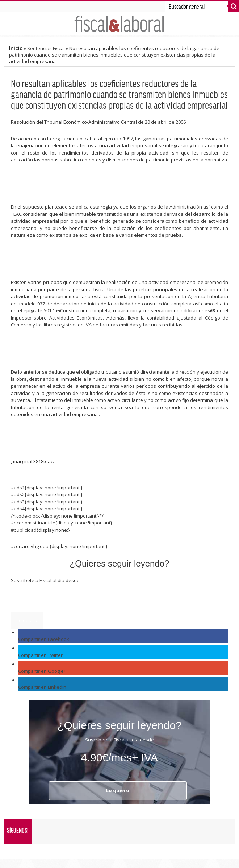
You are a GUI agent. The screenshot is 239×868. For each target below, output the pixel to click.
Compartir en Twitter (40, 655)
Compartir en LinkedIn (42, 687)
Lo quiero (27, 620)
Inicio (16, 48)
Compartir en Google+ (42, 671)
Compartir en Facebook (44, 639)
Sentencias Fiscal (46, 48)
